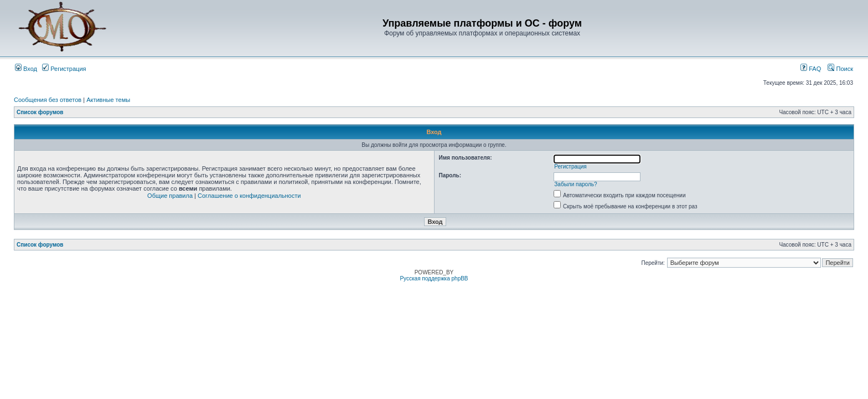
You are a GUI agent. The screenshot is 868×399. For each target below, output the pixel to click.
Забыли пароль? (575, 184)
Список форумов (40, 112)
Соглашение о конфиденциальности (249, 196)
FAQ (811, 69)
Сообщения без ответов (48, 100)
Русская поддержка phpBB (434, 278)
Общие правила (170, 196)
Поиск (840, 69)
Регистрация (64, 69)
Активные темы (108, 100)
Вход (26, 69)
